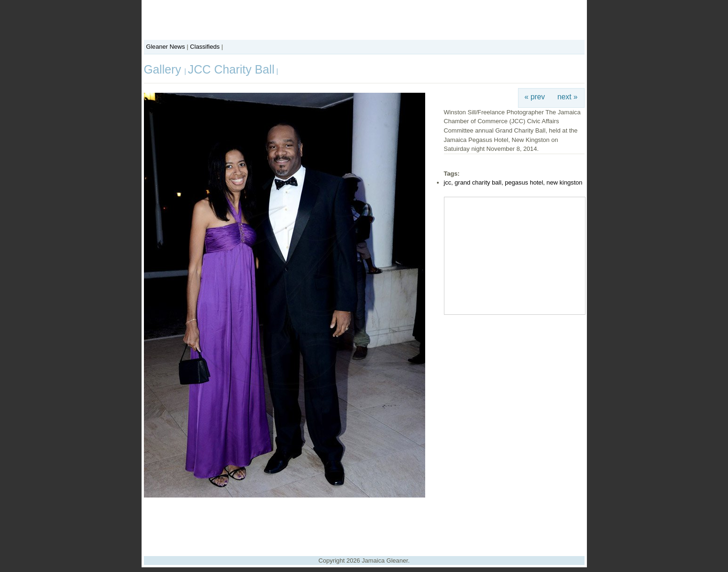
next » (567, 97)
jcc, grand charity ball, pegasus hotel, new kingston (513, 182)
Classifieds (205, 47)
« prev (535, 97)
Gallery (164, 69)
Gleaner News (166, 47)
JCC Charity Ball (231, 69)
